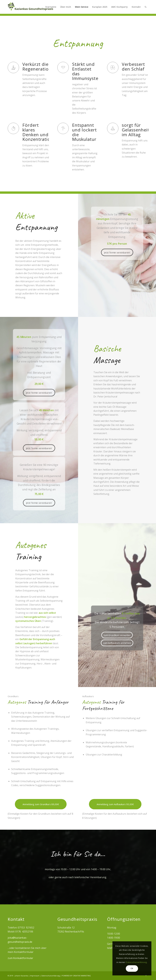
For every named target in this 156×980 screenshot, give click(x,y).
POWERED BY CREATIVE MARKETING (76, 976)
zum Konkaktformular (20, 958)
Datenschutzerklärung (51, 976)
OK (132, 968)
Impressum (35, 976)
